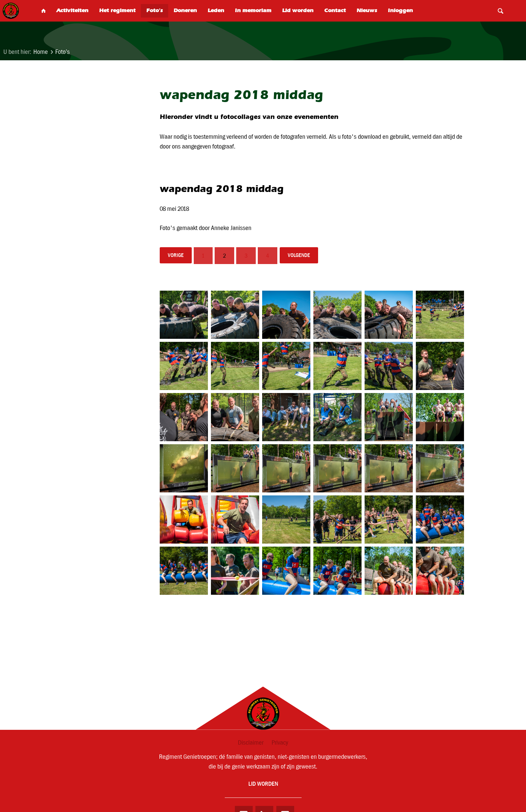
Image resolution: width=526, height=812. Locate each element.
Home (41, 52)
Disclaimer (251, 742)
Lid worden (263, 784)
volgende (301, 256)
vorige (176, 256)
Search (500, 11)
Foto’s (63, 52)
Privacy (280, 742)
